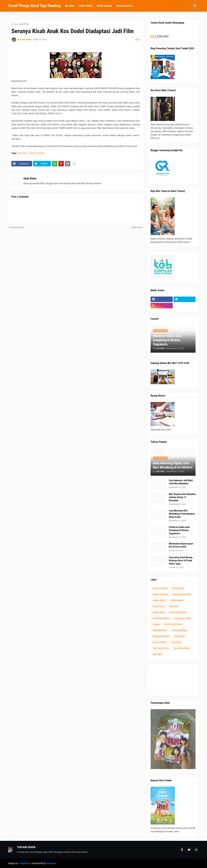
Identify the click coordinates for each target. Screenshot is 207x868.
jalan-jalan (157, 654)
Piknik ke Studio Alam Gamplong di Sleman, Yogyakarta (167, 340)
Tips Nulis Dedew (182, 648)
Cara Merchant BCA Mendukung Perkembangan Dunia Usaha (182, 514)
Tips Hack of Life (161, 648)
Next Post (137, 227)
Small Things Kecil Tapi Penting (34, 6)
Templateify (25, 863)
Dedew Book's (159, 600)
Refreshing (180, 636)
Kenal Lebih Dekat (178, 612)
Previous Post (17, 227)
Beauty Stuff (178, 588)
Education (174, 606)
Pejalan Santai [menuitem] (124, 6)
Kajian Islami (159, 612)
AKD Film (24, 24)
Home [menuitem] (70, 6)
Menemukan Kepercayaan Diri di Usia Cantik (181, 545)
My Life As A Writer (173, 624)
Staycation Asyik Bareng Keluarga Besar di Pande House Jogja (181, 561)
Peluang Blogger (180, 630)
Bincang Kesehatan (182, 594)
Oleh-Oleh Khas (160, 630)
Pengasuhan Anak (161, 636)
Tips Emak (176, 642)
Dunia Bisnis (158, 606)
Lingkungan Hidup (183, 618)
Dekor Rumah (177, 600)
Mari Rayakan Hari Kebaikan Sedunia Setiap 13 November (182, 497)
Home (14, 24)
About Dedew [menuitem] (86, 6)
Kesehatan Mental (161, 618)
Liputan (156, 624)
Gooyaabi (52, 863)
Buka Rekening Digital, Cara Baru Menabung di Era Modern (173, 465)
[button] (195, 6)
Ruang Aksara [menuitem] (104, 6)
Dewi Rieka (30, 178)
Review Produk (159, 642)
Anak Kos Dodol (36, 153)
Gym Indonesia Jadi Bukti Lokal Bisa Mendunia (181, 482)
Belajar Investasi (160, 594)
